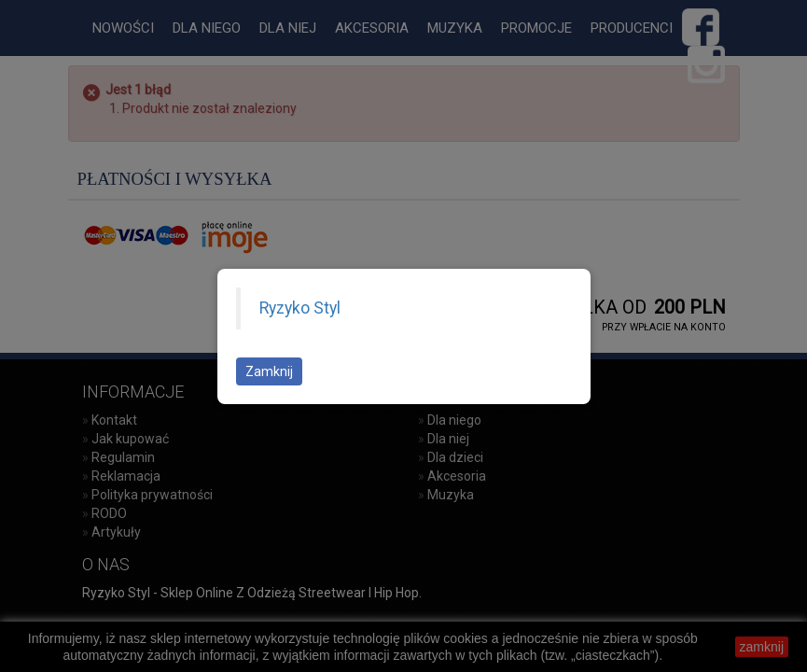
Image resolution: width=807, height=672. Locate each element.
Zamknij (269, 371)
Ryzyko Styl (300, 308)
